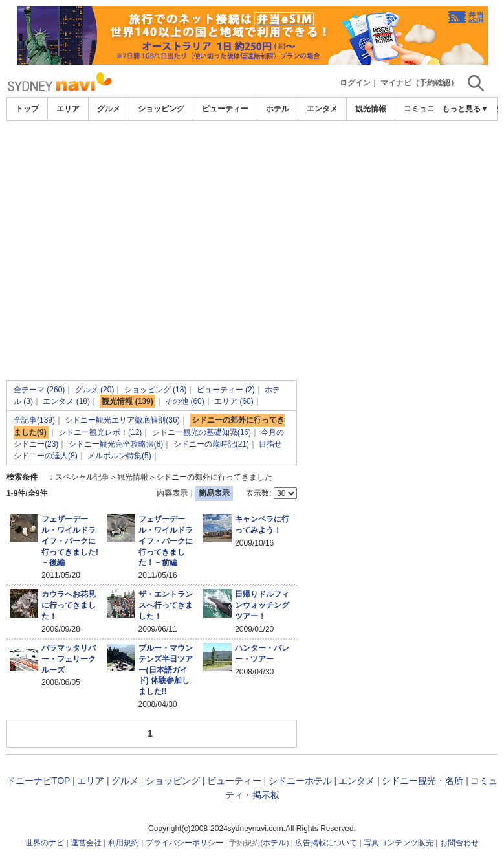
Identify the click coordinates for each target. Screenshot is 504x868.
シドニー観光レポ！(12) (100, 432)
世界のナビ (45, 843)
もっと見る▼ (465, 109)
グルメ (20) (95, 390)
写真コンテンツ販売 (399, 843)
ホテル (278, 109)
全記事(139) (34, 420)
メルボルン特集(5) (119, 456)
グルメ (109, 109)
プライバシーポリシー (184, 843)
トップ (27, 109)
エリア (68, 109)
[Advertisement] (252, 218)
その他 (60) (185, 401)
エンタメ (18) (66, 401)
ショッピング (161, 109)
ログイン (355, 83)
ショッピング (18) (156, 390)
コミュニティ (427, 109)
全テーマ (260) (39, 390)
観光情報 (371, 109)
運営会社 (86, 843)
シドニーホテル (300, 781)
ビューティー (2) (226, 390)
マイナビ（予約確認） (419, 83)
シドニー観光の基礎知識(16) (202, 432)
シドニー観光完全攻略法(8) (116, 444)
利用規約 (124, 843)
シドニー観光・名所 (422, 781)
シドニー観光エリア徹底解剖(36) (122, 420)
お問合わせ (459, 843)
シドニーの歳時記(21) (211, 444)
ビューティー (225, 109)
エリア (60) (234, 401)
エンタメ (322, 109)
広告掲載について (326, 843)
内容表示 (172, 493)
